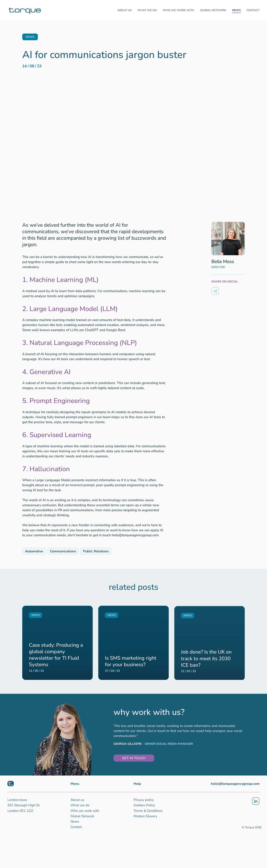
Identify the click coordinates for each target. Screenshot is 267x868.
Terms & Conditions (148, 811)
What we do (80, 805)
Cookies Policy (144, 805)
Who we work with (85, 811)
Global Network (82, 816)
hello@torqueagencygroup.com (235, 784)
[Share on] (215, 291)
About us (77, 800)
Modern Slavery (145, 816)
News (75, 821)
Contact (76, 827)
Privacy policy (144, 800)
